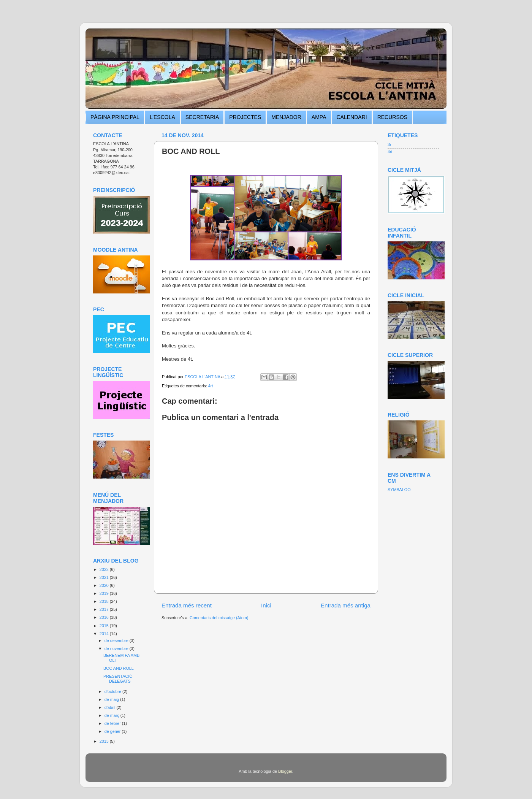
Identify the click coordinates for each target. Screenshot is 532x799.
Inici (266, 605)
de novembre (117, 648)
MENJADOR (286, 117)
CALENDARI (352, 117)
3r (389, 144)
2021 (105, 577)
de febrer (113, 723)
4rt (211, 386)
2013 (105, 741)
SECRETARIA (202, 117)
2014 (105, 634)
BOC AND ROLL (119, 668)
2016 (105, 617)
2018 (105, 601)
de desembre (117, 640)
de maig (112, 699)
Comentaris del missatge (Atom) (219, 618)
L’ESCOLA (162, 117)
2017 (105, 609)
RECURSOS (392, 117)
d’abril (111, 707)
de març (112, 715)
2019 (105, 593)
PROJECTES (245, 117)
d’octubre (113, 691)
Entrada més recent (187, 605)
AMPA (319, 117)
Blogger (285, 771)
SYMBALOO (399, 490)
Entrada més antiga (346, 605)
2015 (105, 626)
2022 (105, 569)
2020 (105, 585)
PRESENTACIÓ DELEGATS (118, 679)
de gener (113, 731)
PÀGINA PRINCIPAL (115, 117)
